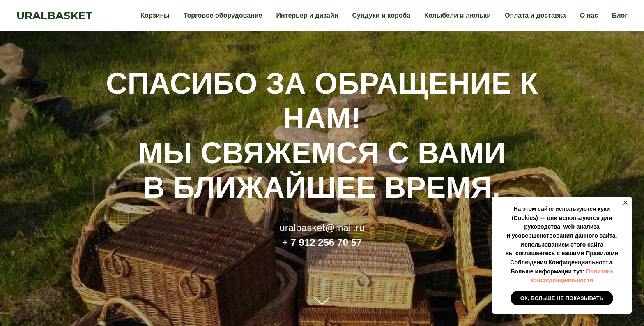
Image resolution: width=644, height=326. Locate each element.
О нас (589, 15)
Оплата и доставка (535, 15)
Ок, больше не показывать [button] (562, 298)
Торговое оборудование (223, 15)
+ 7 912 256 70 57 (322, 242)
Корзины (155, 15)
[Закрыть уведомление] (626, 203)
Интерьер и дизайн (307, 15)
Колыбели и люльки (458, 15)
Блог (620, 15)
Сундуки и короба (381, 15)
